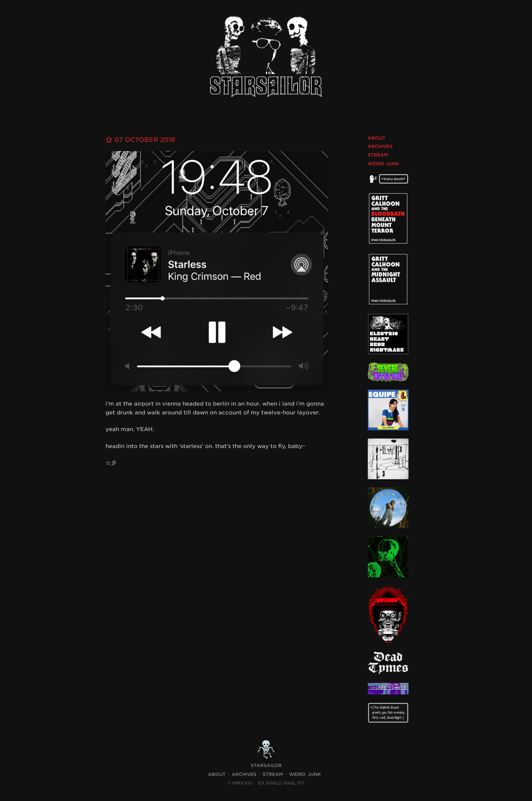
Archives (380, 146)
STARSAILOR (266, 766)
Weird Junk (383, 164)
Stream (378, 155)
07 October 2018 (140, 140)
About (377, 138)
